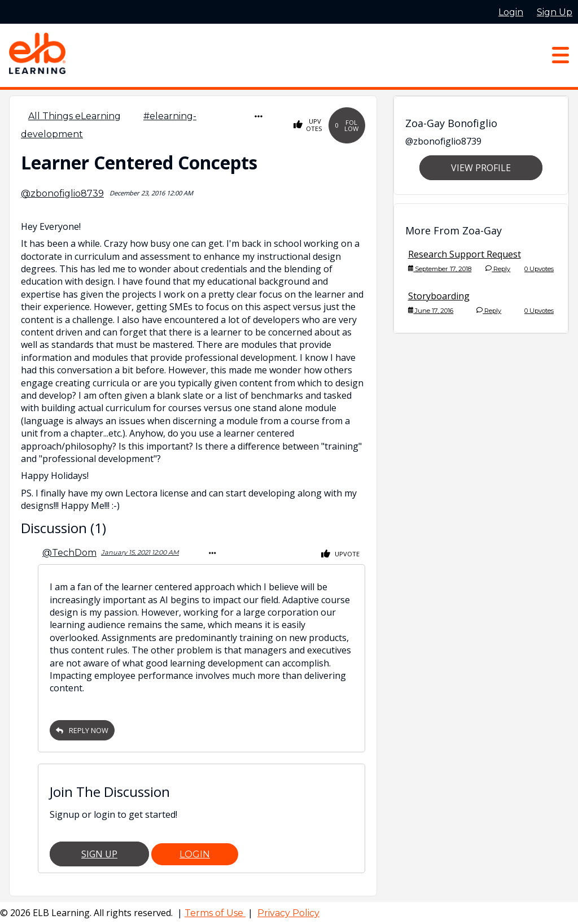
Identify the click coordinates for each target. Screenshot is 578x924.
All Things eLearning (75, 116)
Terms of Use (215, 913)
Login (195, 854)
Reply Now (82, 730)
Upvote (340, 554)
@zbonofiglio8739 (62, 193)
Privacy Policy (288, 913)
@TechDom (69, 553)
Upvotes (308, 125)
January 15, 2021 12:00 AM (140, 552)
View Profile (481, 168)
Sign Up (99, 854)
